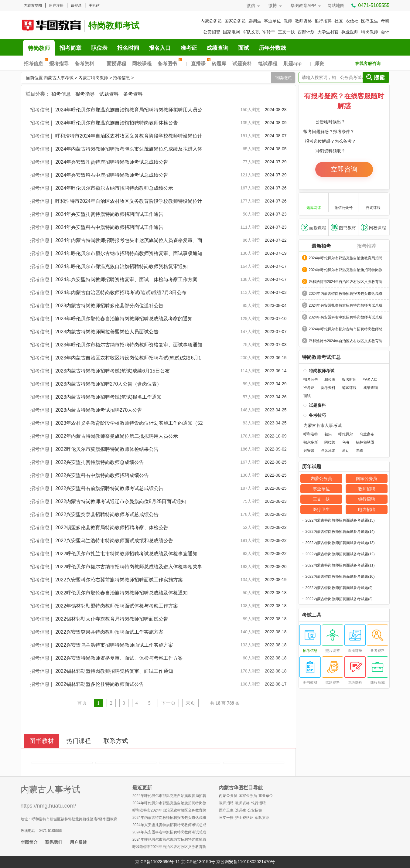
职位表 (99, 48)
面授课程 (116, 64)
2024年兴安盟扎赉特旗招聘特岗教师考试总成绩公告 (112, 162)
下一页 (168, 703)
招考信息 (35, 64)
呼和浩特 (311, 434)
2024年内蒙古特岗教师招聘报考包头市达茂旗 (346, 294)
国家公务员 (235, 21)
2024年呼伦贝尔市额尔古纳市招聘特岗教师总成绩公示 (114, 188)
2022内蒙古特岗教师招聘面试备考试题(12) (340, 554)
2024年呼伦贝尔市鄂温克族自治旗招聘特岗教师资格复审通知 (121, 266)
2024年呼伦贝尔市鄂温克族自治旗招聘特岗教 (346, 270)
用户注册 (56, 5)
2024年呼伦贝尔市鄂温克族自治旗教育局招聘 (346, 258)
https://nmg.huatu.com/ (48, 806)
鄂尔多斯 (311, 442)
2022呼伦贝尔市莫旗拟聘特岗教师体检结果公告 (107, 449)
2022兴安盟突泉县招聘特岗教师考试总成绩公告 (107, 514)
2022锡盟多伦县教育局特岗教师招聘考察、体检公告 (112, 528)
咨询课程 (373, 202)
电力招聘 (367, 509)
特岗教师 (370, 32)
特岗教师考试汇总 (321, 357)
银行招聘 (323, 21)
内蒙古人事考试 (59, 78)
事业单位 (272, 21)
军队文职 (251, 32)
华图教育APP (303, 5)
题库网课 (314, 202)
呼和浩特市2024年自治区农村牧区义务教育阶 (346, 282)
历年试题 (312, 467)
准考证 (189, 48)
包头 (328, 434)
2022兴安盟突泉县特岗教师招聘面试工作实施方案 (112, 632)
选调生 (255, 21)
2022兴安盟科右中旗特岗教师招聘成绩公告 (102, 475)
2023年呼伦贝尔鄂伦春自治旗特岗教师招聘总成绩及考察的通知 (124, 319)
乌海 (346, 442)
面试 (244, 48)
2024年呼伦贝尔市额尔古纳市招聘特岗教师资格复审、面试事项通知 (129, 253)
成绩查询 (217, 48)
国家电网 (231, 32)
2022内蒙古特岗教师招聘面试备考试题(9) (339, 588)
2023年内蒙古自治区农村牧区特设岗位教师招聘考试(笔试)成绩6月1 (128, 358)
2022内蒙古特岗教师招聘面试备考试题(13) (340, 543)
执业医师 (350, 32)
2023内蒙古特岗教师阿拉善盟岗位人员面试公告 (107, 332)
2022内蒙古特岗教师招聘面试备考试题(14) (340, 532)
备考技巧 (317, 415)
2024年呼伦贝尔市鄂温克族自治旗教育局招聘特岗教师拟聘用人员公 (129, 110)
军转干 (269, 32)
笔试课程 (268, 64)
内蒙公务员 (211, 21)
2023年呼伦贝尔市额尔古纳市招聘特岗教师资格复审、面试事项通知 (129, 345)
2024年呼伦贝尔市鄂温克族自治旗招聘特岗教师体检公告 (117, 123)
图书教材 (343, 227)
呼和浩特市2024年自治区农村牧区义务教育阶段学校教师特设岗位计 (129, 136)
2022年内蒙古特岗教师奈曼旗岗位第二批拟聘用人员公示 (117, 436)
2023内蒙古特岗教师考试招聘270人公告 (99, 410)
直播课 (200, 64)
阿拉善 (330, 442)
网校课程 (142, 64)
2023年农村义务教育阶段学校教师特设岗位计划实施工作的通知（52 (129, 423)
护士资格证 (244, 818)
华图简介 (29, 842)
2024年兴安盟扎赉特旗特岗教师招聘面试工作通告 (109, 214)
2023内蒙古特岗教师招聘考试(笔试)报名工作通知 (108, 397)
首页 (82, 703)
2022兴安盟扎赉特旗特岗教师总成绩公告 (100, 462)
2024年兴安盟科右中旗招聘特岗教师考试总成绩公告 (112, 175)
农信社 (352, 21)
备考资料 (84, 64)
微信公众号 (343, 202)
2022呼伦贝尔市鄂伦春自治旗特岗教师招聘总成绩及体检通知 (121, 593)
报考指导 (59, 64)
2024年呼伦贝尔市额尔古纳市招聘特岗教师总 (346, 329)
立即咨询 (344, 169)
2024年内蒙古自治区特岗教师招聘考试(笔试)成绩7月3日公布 (121, 293)
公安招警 (212, 32)
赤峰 (360, 451)
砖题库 (219, 64)
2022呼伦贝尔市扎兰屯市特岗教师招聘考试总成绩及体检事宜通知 (126, 554)
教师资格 (303, 21)
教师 (288, 21)
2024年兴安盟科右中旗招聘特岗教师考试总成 (346, 317)
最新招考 (321, 246)
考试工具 (312, 615)
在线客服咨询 (368, 63)
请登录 (76, 5)
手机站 (94, 5)
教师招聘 (367, 489)
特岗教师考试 (114, 26)
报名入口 (160, 48)
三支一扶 (286, 32)
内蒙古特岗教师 (93, 78)
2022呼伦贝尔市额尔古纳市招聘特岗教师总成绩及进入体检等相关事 (129, 567)
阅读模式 (283, 78)
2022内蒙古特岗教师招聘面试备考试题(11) (340, 565)
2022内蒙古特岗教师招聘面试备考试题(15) (340, 520)
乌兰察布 (367, 434)
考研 (385, 21)
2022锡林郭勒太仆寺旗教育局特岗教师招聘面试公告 (112, 619)
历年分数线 (272, 48)
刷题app (292, 64)
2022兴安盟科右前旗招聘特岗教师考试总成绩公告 (109, 488)
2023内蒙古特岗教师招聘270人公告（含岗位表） (108, 384)
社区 (339, 21)
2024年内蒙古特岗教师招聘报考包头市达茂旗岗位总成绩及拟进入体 (129, 149)
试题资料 (242, 64)
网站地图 (336, 5)
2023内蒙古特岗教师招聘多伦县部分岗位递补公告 (109, 306)
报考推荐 (367, 246)
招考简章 (70, 48)
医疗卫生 (370, 21)
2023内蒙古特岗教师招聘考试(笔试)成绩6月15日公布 (113, 371)
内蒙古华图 (33, 5)
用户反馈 (78, 842)
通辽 (346, 451)
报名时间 (128, 48)
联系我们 (54, 842)
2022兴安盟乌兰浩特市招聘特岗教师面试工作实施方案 (117, 645)
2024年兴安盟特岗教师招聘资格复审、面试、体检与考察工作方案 (126, 279)
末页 (190, 703)
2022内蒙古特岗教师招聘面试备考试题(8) (339, 599)
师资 (319, 64)
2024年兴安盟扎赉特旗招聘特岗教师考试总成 (346, 305)
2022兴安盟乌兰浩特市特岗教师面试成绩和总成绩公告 (114, 541)
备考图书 (169, 64)
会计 (385, 32)
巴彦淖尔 (328, 451)
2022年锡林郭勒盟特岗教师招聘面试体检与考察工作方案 (119, 606)
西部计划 (306, 32)
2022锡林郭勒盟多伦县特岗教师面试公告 (100, 684)
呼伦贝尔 (346, 434)
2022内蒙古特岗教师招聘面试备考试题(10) (340, 577)
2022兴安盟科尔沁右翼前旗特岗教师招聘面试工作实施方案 (119, 580)
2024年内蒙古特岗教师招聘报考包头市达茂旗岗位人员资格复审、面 (129, 240)
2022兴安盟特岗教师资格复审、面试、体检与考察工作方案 (119, 658)
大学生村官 (328, 32)
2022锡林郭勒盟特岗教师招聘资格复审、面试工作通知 (114, 671)
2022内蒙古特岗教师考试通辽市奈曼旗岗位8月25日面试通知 (121, 501)
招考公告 (311, 380)
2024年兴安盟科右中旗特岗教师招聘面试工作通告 (109, 227)
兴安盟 (309, 451)
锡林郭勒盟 (365, 442)
